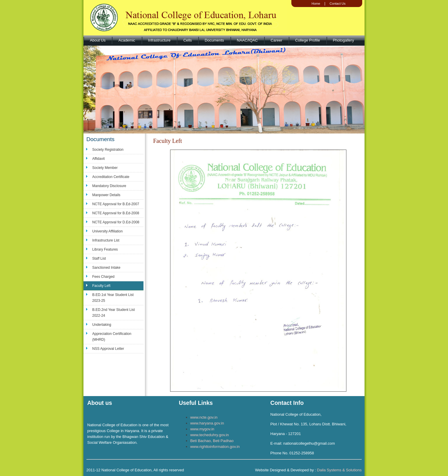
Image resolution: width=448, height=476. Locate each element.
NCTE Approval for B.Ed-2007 (116, 204)
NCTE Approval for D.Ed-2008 (116, 222)
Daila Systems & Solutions (339, 470)
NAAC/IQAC (247, 40)
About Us (98, 40)
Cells (188, 40)
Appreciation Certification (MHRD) (112, 337)
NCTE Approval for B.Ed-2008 (116, 213)
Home (316, 4)
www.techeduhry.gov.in (210, 435)
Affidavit (98, 159)
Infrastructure (159, 40)
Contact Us (338, 4)
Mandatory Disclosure (109, 186)
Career (276, 40)
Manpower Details (106, 195)
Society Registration (108, 150)
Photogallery (343, 40)
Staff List (99, 258)
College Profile (308, 40)
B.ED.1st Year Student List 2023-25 (113, 298)
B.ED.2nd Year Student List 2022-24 (113, 313)
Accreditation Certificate (111, 177)
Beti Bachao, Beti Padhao (212, 441)
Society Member (105, 168)
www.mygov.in (202, 429)
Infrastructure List (106, 240)
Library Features (105, 249)
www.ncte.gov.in (204, 417)
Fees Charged (103, 277)
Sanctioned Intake (106, 268)
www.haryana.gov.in (207, 423)
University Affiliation (107, 231)
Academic (127, 40)
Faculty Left (101, 286)
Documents (214, 40)
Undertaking (102, 325)
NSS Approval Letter (108, 349)
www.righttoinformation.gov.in (215, 447)
